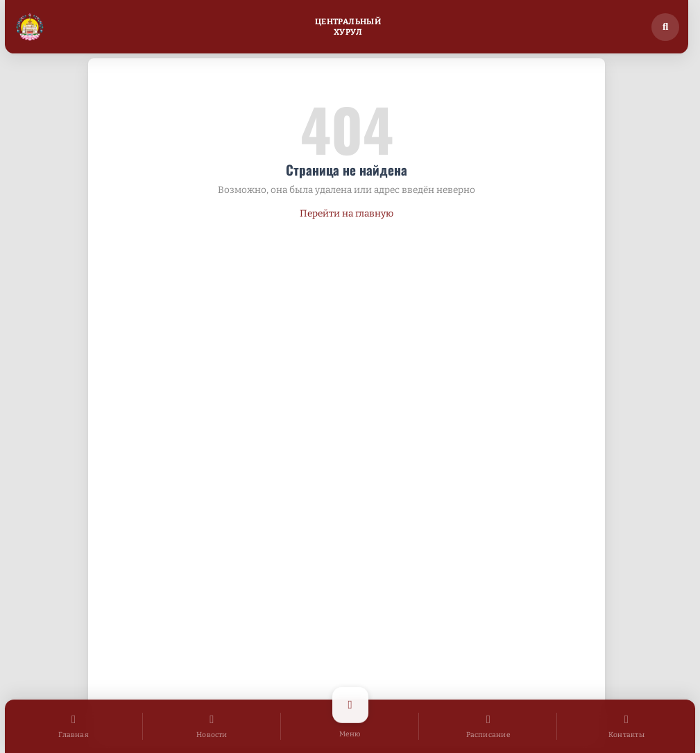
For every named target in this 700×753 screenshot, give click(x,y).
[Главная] (74, 726)
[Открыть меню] (350, 726)
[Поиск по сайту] (665, 27)
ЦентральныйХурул (348, 26)
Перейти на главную (347, 213)
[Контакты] (626, 726)
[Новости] (212, 726)
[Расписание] (488, 726)
